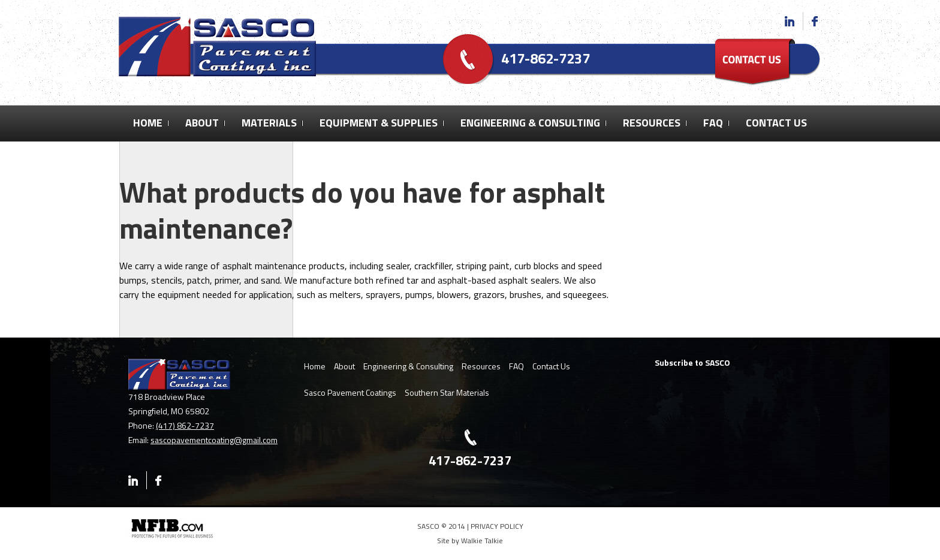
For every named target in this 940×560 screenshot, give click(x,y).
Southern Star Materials (447, 392)
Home (148, 123)
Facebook (814, 21)
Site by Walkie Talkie (470, 541)
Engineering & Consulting (530, 123)
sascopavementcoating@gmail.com (214, 440)
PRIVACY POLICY (497, 526)
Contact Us (776, 123)
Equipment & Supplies (379, 123)
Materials (269, 123)
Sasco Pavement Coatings (350, 392)
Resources (652, 123)
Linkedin (794, 21)
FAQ (713, 123)
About (202, 123)
